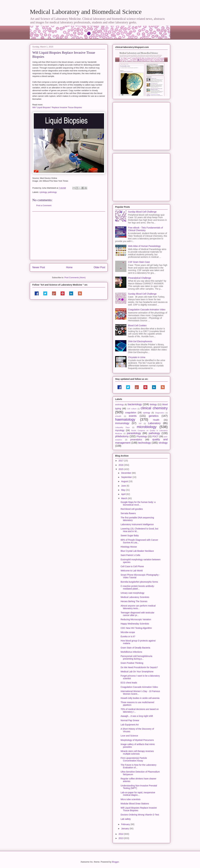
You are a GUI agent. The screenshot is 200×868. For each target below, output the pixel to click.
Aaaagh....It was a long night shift (137, 716)
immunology (122, 423)
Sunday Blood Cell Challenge (142, 212)
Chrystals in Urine (137, 357)
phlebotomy (122, 436)
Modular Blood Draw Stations (135, 804)
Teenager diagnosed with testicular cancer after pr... (137, 614)
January (125, 829)
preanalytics (136, 440)
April (124, 494)
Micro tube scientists (131, 799)
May (123, 490)
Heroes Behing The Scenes (134, 601)
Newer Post (39, 267)
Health (156, 420)
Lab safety (126, 819)
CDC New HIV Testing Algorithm (136, 628)
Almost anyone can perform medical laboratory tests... (138, 607)
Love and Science (129, 736)
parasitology (134, 433)
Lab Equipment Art (130, 725)
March (124, 498)
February (126, 824)
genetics (154, 416)
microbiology (147, 427)
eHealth (118, 416)
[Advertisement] (69, 236)
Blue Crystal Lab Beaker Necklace (137, 551)
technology (144, 443)
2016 (121, 465)
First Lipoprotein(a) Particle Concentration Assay (134, 759)
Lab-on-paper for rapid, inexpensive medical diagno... (138, 794)
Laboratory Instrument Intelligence (137, 524)
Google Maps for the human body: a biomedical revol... (138, 503)
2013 (121, 838)
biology (153, 404)
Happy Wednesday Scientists (135, 624)
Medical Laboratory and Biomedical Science (86, 12)
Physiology (142, 436)
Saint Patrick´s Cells (130, 555)
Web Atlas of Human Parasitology (144, 246)
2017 (121, 461)
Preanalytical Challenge (140, 278)
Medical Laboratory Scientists (135, 597)
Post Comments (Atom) (75, 278)
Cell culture (132, 409)
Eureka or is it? (128, 636)
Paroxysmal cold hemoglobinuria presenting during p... (136, 657)
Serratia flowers (128, 513)
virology (163, 443)
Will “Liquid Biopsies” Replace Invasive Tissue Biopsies (57, 107)
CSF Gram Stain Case (139, 262)
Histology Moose (129, 547)
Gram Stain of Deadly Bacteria (135, 648)
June (124, 486)
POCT (155, 436)
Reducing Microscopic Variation (136, 619)
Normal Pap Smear (130, 720)
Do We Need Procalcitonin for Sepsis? (139, 667)
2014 (121, 834)
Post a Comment (44, 205)
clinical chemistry (154, 408)
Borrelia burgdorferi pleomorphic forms (139, 582)
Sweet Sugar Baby (130, 535)
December (126, 473)
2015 (121, 469)
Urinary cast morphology (132, 593)
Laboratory (154, 423)
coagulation (131, 413)
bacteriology (135, 404)
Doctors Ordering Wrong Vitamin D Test (140, 815)
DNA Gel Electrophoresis (140, 341)
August (125, 481)
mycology (120, 430)
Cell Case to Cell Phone (132, 566)
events (133, 416)
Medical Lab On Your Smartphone (137, 672)
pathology (52, 192)
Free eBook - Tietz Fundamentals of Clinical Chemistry (146, 229)
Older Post (99, 267)
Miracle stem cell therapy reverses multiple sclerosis (137, 752)
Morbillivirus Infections (131, 652)
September (127, 477)
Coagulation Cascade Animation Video (147, 310)
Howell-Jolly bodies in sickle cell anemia (140, 698)
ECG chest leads (129, 683)
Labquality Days (122, 427)
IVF (140, 423)
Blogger (115, 862)
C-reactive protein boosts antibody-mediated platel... (138, 587)
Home (69, 267)
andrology (119, 405)
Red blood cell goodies (132, 509)
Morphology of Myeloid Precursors (137, 740)
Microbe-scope (128, 632)
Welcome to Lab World (132, 571)
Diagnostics (160, 413)
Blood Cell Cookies (137, 325)
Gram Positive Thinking (132, 663)
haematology (125, 419)
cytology (43, 192)
